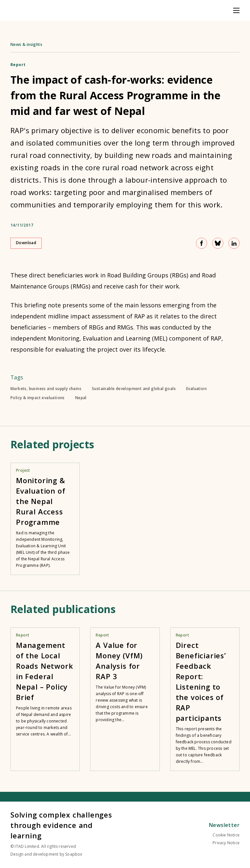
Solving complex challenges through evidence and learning (61, 825)
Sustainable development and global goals (134, 389)
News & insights (26, 44)
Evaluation (196, 389)
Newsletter (224, 825)
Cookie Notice (226, 835)
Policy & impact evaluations (38, 398)
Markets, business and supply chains (46, 389)
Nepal (81, 398)
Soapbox (74, 854)
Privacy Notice (226, 843)
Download (26, 243)
